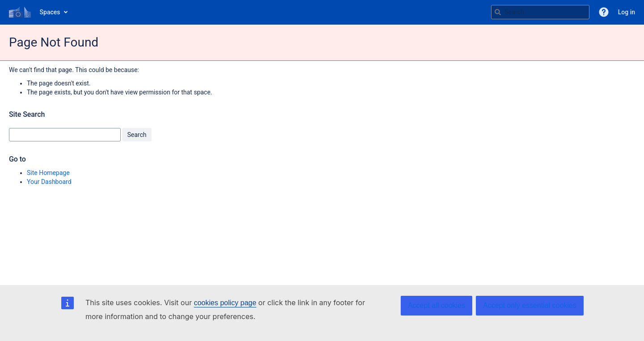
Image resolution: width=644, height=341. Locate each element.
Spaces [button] (50, 12)
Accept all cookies (436, 305)
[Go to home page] (20, 12)
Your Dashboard (49, 182)
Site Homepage (48, 173)
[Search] (498, 12)
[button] (604, 12)
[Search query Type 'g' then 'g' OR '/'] (540, 12)
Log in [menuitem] (627, 12)
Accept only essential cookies (530, 305)
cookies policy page (225, 303)
